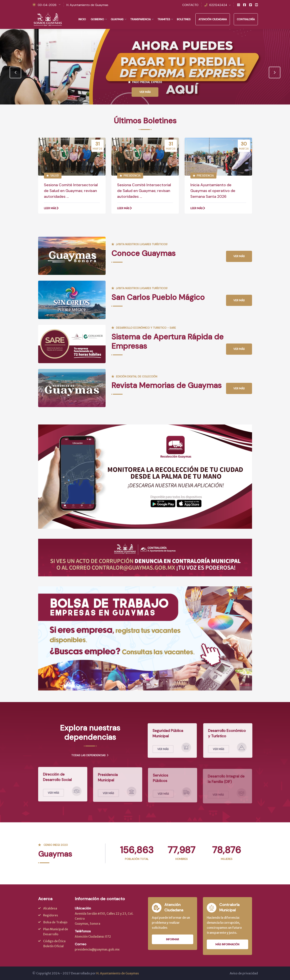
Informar (173, 939)
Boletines (184, 19)
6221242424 (218, 5)
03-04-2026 (47, 5)
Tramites (164, 19)
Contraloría (246, 19)
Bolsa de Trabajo (55, 922)
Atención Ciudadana (213, 19)
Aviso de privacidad (244, 973)
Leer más (51, 208)
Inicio (82, 19)
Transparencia (140, 19)
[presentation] (15, 72)
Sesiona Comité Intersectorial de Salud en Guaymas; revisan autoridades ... (71, 191)
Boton (165, 504)
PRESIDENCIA (130, 176)
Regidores (51, 915)
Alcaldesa (50, 908)
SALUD (53, 176)
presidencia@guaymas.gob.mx (97, 949)
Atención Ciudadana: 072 (93, 936)
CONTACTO (190, 5)
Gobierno (97, 19)
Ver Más (145, 92)
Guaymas (117, 19)
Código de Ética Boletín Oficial (54, 944)
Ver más (239, 256)
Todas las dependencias (90, 755)
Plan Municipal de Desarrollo (56, 932)
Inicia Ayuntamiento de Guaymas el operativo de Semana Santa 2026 (213, 191)
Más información (227, 944)
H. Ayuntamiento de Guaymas (87, 5)
